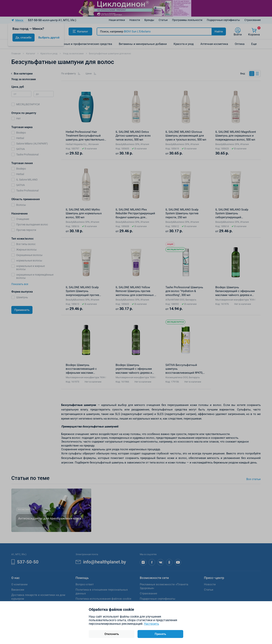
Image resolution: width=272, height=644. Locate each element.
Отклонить (112, 634)
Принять (160, 634)
